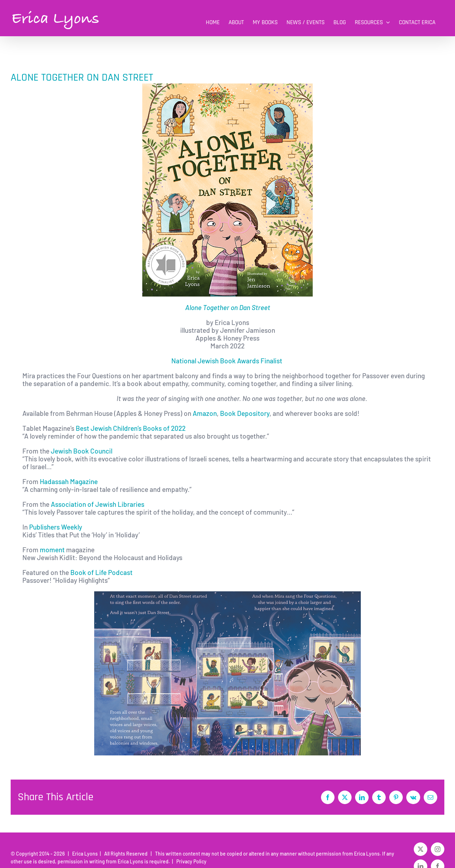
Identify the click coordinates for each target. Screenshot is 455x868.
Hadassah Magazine (69, 481)
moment (52, 550)
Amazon (205, 413)
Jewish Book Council (82, 451)
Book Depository (244, 413)
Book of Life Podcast (101, 572)
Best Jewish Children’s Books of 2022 (130, 428)
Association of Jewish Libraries (98, 504)
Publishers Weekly (56, 527)
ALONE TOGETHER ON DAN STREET (82, 77)
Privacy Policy (190, 861)
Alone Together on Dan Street (228, 307)
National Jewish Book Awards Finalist (227, 361)
